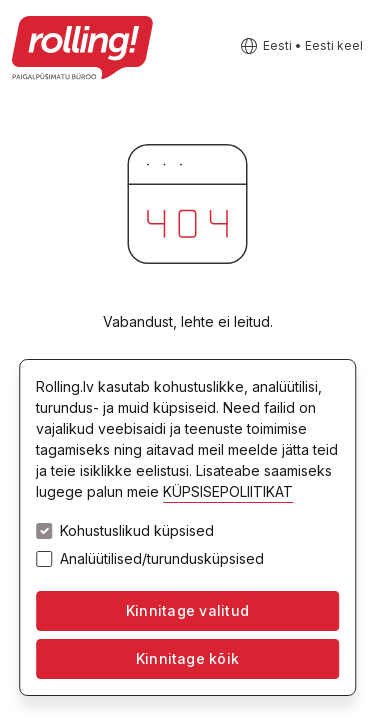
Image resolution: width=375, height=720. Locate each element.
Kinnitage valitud (187, 610)
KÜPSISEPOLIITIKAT (228, 491)
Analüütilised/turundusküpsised (162, 559)
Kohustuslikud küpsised (137, 531)
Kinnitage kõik (187, 658)
